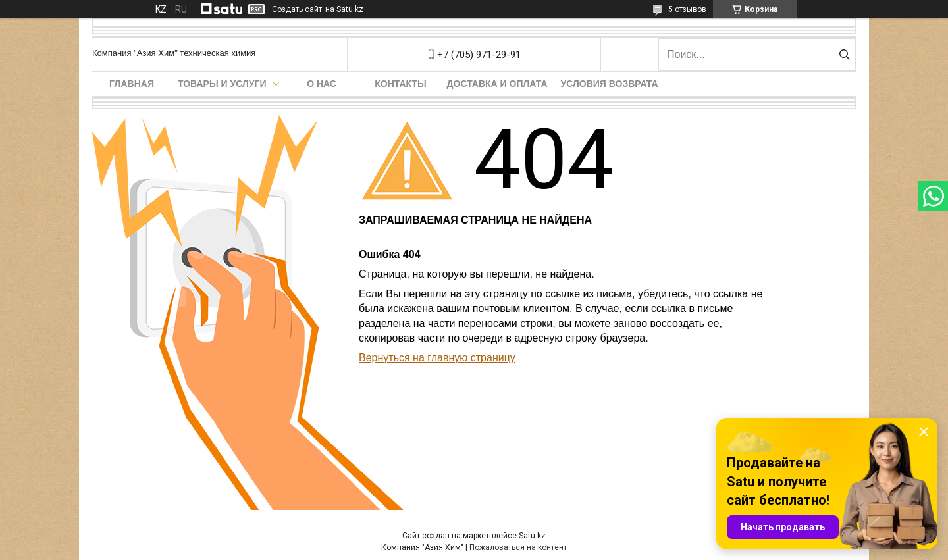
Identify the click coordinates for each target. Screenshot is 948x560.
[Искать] (844, 55)
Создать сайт (297, 9)
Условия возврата (610, 84)
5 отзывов (687, 9)
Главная (132, 84)
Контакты (400, 84)
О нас (322, 84)
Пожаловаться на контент (518, 547)
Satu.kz (532, 536)
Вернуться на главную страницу (437, 358)
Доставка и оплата (497, 84)
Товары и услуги (222, 84)
